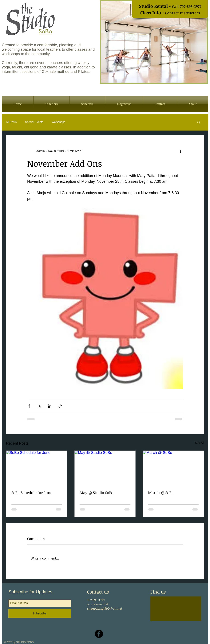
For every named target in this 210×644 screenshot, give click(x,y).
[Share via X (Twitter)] (39, 406)
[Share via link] (60, 406)
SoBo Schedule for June (32, 493)
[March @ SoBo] (173, 468)
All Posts (11, 122)
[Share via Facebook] (29, 406)
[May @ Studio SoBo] (105, 468)
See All (199, 443)
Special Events (34, 122)
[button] (199, 122)
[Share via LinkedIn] (50, 406)
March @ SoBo (161, 493)
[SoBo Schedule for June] (37, 468)
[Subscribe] (40, 613)
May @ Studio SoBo (96, 493)
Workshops (58, 122)
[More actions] (181, 151)
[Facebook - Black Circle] (99, 634)
